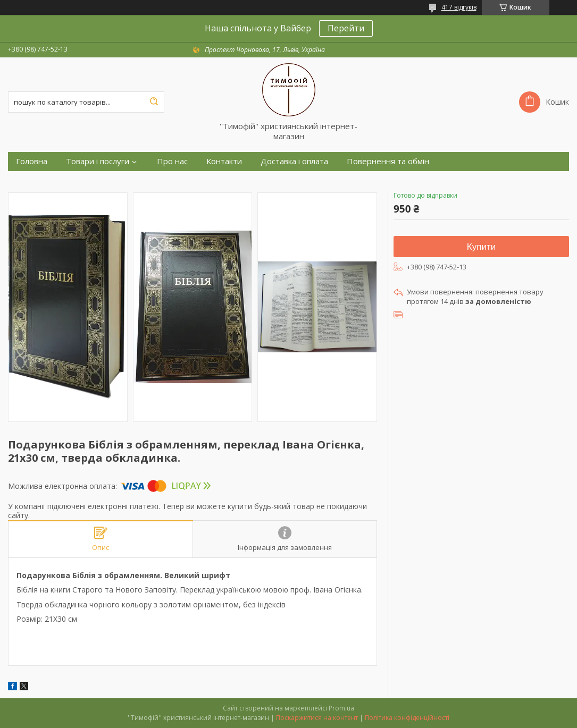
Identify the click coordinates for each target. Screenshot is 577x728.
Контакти (224, 161)
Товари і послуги (98, 161)
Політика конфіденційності (407, 718)
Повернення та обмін (388, 161)
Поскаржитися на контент (317, 718)
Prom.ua (341, 708)
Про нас (172, 161)
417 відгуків (459, 7)
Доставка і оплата (294, 161)
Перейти (346, 28)
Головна (32, 161)
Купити (481, 247)
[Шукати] (154, 102)
